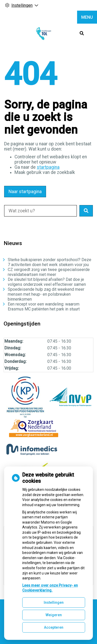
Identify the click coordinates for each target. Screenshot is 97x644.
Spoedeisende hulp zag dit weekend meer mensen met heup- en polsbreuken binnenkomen (46, 294)
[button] (86, 211)
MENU (87, 17)
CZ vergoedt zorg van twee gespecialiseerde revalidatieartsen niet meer (49, 272)
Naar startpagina (25, 192)
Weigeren (54, 615)
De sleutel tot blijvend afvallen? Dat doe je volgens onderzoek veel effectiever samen (47, 282)
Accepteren (54, 627)
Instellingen (54, 602)
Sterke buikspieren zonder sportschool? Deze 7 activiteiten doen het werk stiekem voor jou (50, 262)
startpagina (48, 167)
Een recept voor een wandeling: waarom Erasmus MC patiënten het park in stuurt (44, 307)
